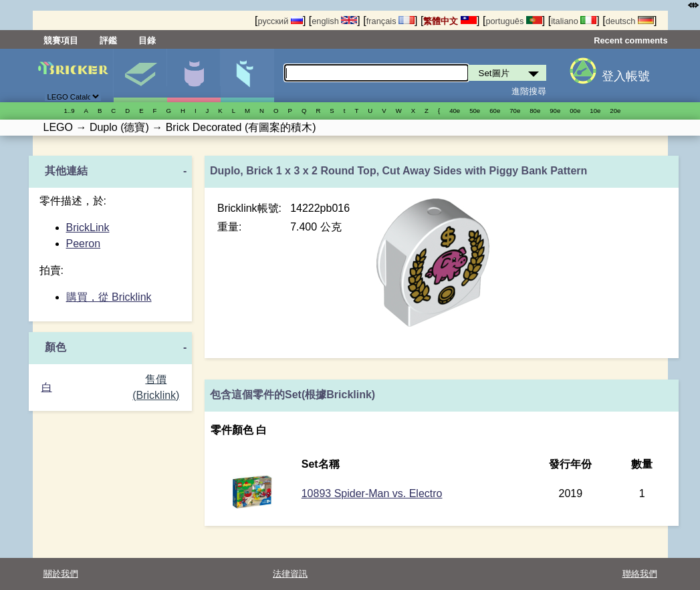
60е (495, 111)
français (390, 21)
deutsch (630, 21)
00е (575, 111)
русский (280, 21)
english (334, 21)
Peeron (84, 244)
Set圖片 (140, 76)
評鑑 (108, 40)
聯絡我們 (640, 574)
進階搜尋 (529, 91)
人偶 (194, 76)
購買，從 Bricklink (109, 297)
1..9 (70, 111)
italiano (574, 21)
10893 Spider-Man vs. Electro (372, 493)
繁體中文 (450, 21)
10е (595, 111)
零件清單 (247, 76)
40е (455, 111)
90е (555, 111)
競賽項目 (61, 40)
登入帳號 (626, 76)
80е (535, 111)
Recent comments (630, 40)
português (513, 21)
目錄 (147, 40)
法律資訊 (290, 574)
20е (615, 111)
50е (475, 111)
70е (515, 111)
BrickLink (88, 228)
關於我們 (61, 574)
